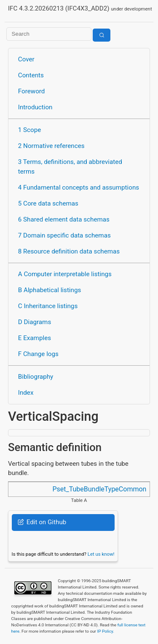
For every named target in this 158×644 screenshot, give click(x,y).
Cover (26, 59)
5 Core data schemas (48, 203)
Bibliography (36, 377)
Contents (31, 75)
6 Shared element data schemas (64, 219)
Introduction (35, 107)
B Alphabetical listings (50, 290)
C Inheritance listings (48, 306)
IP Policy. (105, 631)
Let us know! (101, 554)
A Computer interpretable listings (65, 274)
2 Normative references (51, 146)
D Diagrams (35, 322)
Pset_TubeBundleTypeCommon (99, 489)
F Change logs (38, 354)
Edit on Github (42, 522)
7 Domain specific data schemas (64, 235)
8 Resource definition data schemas (69, 251)
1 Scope (30, 130)
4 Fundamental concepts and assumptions (79, 187)
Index (26, 393)
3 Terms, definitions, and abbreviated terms (70, 167)
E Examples (35, 338)
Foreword (32, 91)
